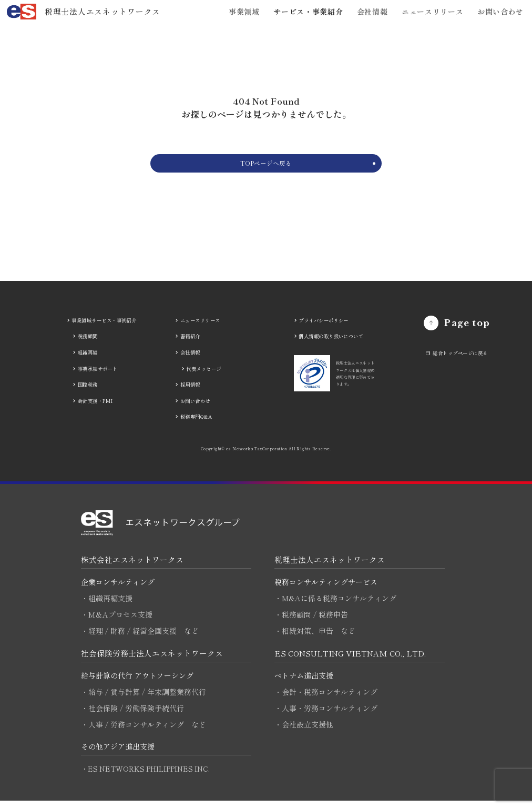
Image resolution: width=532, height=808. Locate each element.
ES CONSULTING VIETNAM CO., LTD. (352, 660)
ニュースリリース (433, 12)
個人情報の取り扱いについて (331, 344)
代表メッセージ (203, 376)
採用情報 (190, 391)
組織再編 (88, 359)
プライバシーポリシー (324, 327)
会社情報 (372, 12)
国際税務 (88, 391)
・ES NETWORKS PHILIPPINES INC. (147, 776)
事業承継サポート (98, 376)
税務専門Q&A (196, 423)
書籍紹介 (190, 344)
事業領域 (244, 12)
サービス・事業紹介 (308, 12)
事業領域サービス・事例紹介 (104, 327)
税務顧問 (88, 344)
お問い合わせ (500, 12)
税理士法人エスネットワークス (330, 566)
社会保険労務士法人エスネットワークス (152, 660)
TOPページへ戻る (266, 167)
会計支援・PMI (95, 408)
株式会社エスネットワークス (132, 566)
